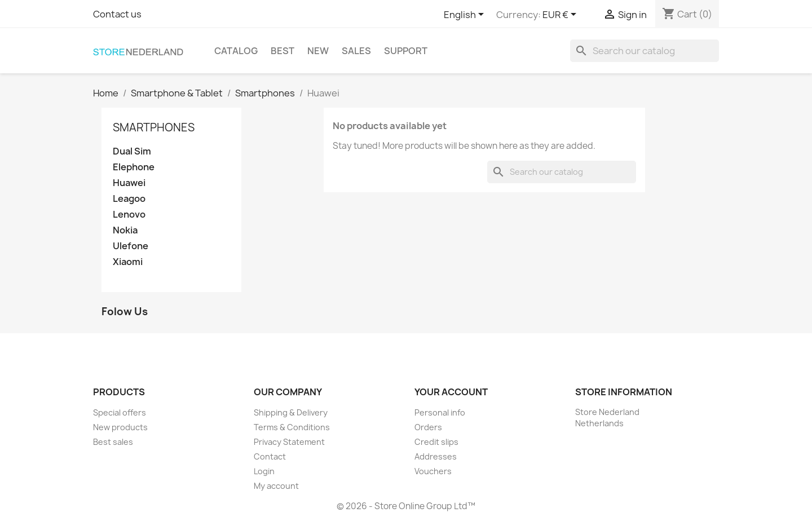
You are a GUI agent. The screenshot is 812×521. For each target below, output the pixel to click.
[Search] (645, 51)
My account (276, 486)
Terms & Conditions (292, 427)
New (318, 51)
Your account (451, 392)
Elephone (134, 167)
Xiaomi (128, 262)
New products (120, 427)
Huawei (129, 183)
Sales (356, 51)
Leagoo (129, 199)
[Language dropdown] (466, 15)
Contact (270, 456)
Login (264, 471)
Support (406, 51)
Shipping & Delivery (291, 412)
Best (283, 51)
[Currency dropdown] (561, 15)
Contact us (117, 14)
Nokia (125, 230)
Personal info (440, 412)
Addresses (436, 456)
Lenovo (129, 215)
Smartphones (154, 127)
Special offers (120, 412)
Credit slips (436, 442)
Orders (428, 427)
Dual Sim (132, 151)
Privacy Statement (289, 442)
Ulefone (131, 246)
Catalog (236, 51)
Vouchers (433, 471)
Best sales (113, 442)
